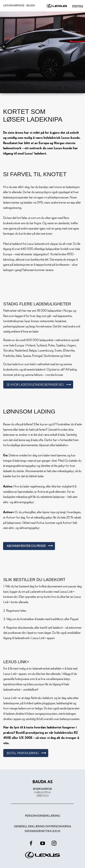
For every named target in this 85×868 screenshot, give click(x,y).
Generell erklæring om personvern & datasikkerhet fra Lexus (42, 829)
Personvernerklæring (43, 816)
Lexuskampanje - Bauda (19, 6)
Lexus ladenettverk (38, 244)
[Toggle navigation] (78, 6)
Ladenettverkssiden (41, 591)
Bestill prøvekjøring (23, 753)
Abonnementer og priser (26, 546)
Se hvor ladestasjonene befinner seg (35, 385)
